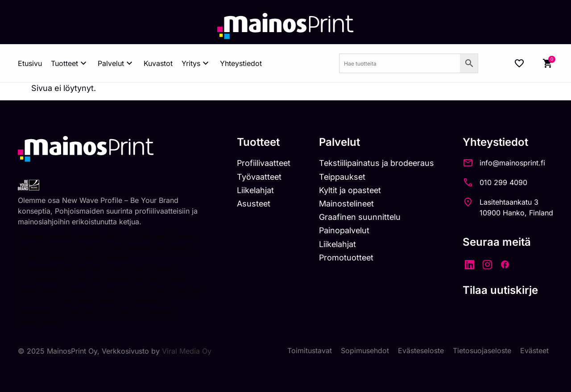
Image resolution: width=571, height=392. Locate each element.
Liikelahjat (253, 190)
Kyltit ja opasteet (349, 190)
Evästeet (534, 351)
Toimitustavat (310, 351)
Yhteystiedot (241, 63)
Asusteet (251, 204)
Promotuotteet (345, 258)
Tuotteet (70, 63)
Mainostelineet (346, 204)
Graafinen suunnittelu (359, 217)
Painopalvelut (343, 230)
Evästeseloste (421, 351)
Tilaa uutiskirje (500, 290)
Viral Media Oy (187, 351)
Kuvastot (158, 63)
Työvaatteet (257, 177)
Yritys (196, 63)
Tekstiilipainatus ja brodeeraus (376, 163)
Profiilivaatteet (262, 163)
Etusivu (30, 63)
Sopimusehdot (365, 351)
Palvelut (116, 63)
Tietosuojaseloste (482, 351)
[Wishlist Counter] (519, 63)
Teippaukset (341, 177)
